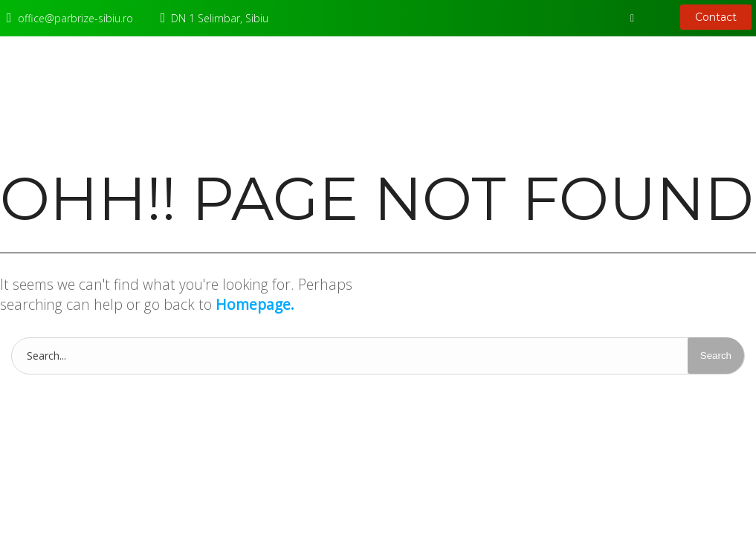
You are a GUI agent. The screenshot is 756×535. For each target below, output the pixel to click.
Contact (716, 17)
